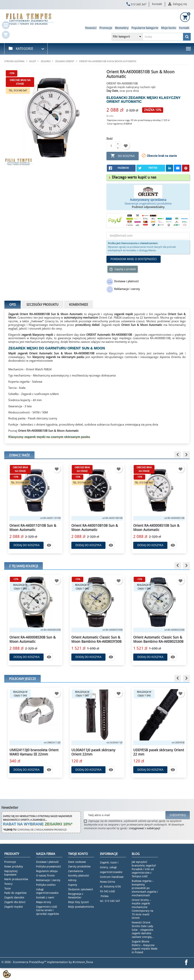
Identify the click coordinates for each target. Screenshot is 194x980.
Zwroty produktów (79, 866)
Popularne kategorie (145, 28)
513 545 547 (138, 4)
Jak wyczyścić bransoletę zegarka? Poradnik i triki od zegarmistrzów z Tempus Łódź (144, 869)
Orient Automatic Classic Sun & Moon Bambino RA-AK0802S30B (158, 639)
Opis (13, 305)
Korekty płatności (79, 876)
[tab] (148, 178)
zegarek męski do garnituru (37, 348)
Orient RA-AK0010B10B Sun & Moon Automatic (95, 528)
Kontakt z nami (45, 897)
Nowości (91, 28)
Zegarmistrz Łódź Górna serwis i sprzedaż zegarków (47, 910)
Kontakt (157, 4)
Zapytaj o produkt (123, 269)
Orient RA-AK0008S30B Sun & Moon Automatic (33, 639)
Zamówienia (75, 871)
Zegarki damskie (14, 897)
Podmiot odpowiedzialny (148, 207)
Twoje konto (78, 854)
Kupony (73, 885)
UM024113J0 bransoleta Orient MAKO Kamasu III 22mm (34, 752)
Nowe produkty (14, 866)
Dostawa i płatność (47, 862)
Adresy (72, 880)
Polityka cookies (46, 885)
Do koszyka (123, 156)
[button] (132, 177)
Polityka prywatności (48, 866)
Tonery (8, 884)
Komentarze (78, 305)
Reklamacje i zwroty (48, 880)
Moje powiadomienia (81, 907)
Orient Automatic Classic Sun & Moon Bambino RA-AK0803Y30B (96, 639)
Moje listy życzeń (78, 902)
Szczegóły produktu (42, 305)
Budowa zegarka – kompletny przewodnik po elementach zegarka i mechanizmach (145, 888)
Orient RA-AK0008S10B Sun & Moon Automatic (156, 528)
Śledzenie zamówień (81, 889)
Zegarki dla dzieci (15, 902)
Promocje (106, 28)
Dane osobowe (77, 862)
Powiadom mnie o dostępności (134, 259)
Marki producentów (16, 879)
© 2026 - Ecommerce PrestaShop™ (24, 962)
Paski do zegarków (15, 893)
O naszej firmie (45, 876)
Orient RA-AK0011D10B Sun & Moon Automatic (33, 528)
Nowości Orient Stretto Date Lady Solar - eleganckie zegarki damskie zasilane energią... (143, 930)
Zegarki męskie (14, 907)
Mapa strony (44, 902)
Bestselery (122, 28)
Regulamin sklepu (47, 871)
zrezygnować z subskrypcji (144, 828)
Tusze (8, 888)
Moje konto (169, 28)
